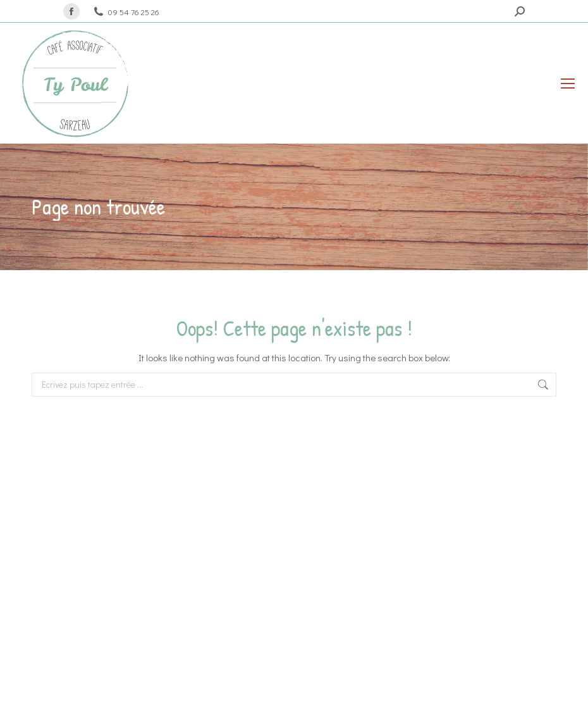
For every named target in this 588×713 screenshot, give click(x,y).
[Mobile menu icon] (568, 84)
